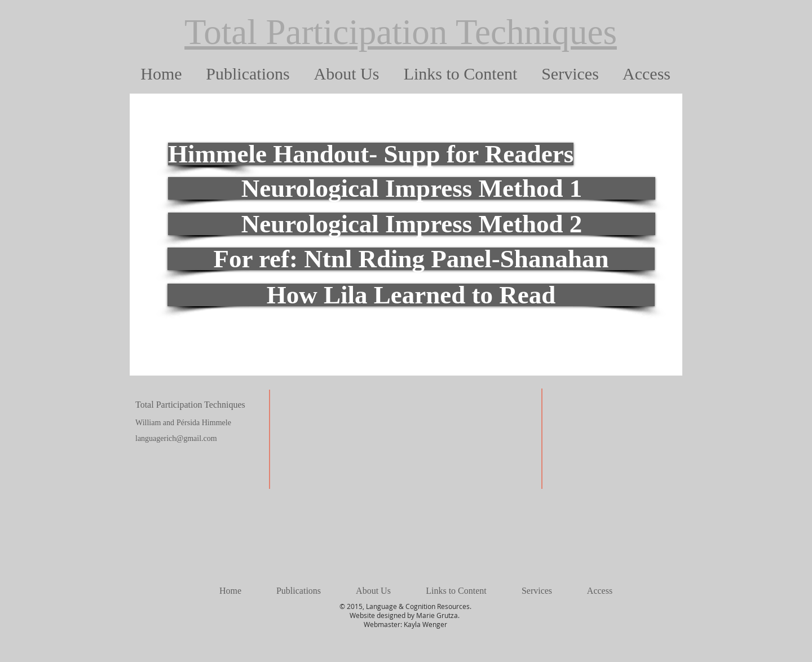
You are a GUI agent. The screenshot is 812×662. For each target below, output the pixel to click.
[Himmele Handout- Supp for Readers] (371, 154)
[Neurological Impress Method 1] (412, 188)
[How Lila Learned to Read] (411, 295)
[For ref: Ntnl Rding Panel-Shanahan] (411, 259)
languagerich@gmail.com (176, 438)
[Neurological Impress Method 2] (412, 224)
